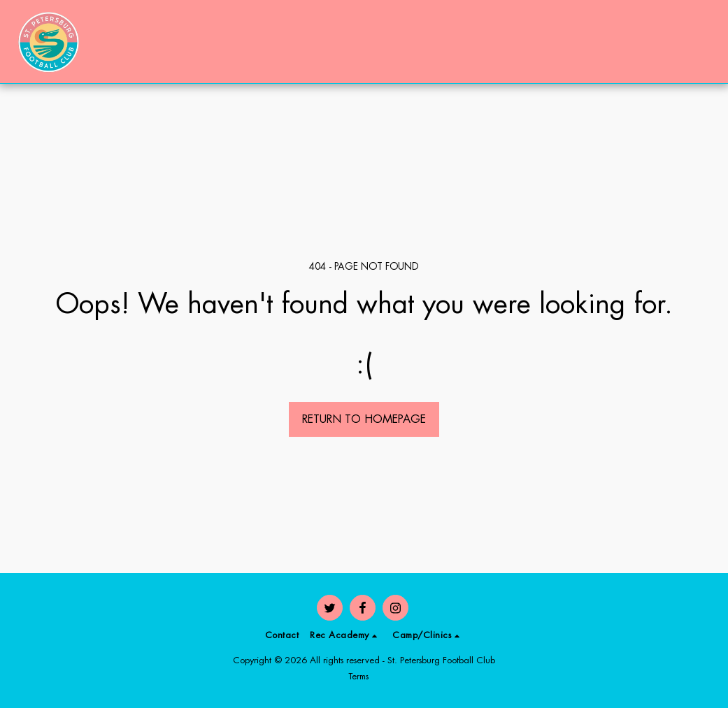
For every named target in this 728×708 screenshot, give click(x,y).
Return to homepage (364, 419)
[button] (639, 42)
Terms (358, 676)
